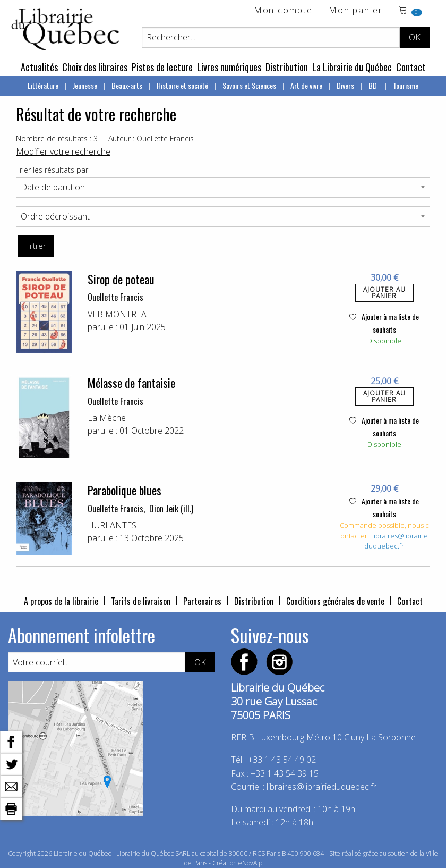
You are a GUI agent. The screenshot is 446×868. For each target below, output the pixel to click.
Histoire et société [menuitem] (182, 85)
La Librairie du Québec (352, 67)
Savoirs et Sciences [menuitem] (249, 85)
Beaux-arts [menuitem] (127, 85)
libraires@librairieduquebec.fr (396, 541)
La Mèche (107, 418)
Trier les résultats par (52, 170)
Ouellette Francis (115, 297)
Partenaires (202, 601)
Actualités (39, 67)
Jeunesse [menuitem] (85, 85)
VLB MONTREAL (119, 314)
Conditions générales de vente (335, 601)
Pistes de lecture (162, 67)
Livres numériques (229, 67)
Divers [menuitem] (345, 85)
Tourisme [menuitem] (406, 85)
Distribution (287, 67)
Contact (411, 67)
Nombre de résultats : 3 (57, 138)
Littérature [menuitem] (43, 85)
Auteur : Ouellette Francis (151, 138)
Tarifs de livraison (141, 601)
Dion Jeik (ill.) (171, 509)
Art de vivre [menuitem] (306, 85)
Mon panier (356, 11)
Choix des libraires (95, 67)
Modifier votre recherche (63, 151)
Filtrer (36, 246)
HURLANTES (112, 525)
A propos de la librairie (61, 601)
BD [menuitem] (374, 85)
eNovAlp (250, 863)
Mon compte (283, 11)
